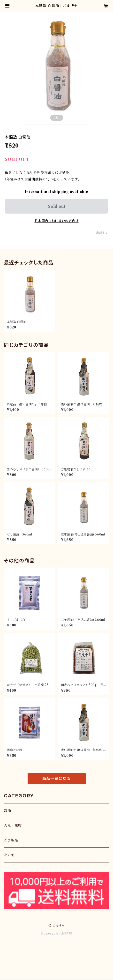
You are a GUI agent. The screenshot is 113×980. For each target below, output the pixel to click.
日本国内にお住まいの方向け (57, 221)
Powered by (56, 933)
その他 (9, 855)
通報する (102, 233)
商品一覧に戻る (57, 779)
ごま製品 (11, 840)
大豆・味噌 (13, 825)
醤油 (8, 811)
